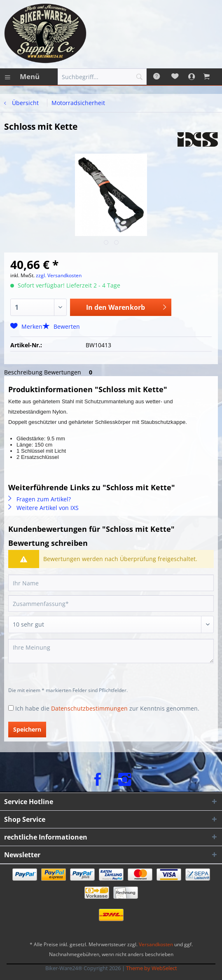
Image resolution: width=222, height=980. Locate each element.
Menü (22, 76)
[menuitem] (22, 77)
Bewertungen (70, 372)
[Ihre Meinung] (111, 651)
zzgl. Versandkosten (59, 275)
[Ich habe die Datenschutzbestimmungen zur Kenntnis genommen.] (11, 708)
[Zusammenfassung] (111, 603)
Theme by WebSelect (152, 968)
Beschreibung (23, 372)
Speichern (27, 729)
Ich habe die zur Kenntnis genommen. (107, 708)
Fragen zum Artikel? (40, 499)
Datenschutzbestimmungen (89, 708)
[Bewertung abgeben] (111, 624)
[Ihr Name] (111, 583)
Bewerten (61, 326)
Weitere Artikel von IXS (43, 508)
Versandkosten (156, 944)
